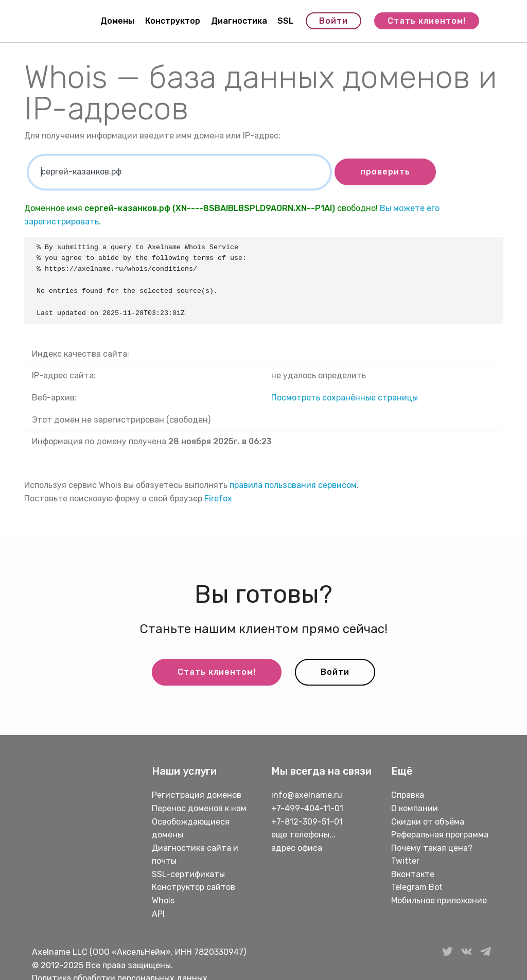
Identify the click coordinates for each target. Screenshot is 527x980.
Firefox (218, 498)
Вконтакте (413, 874)
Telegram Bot (417, 887)
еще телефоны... (303, 835)
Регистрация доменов (197, 795)
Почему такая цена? (432, 848)
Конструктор (173, 21)
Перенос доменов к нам (199, 808)
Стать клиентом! (427, 21)
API (158, 914)
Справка (408, 795)
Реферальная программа (440, 835)
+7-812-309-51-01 (307, 822)
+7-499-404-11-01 (307, 808)
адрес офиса (297, 848)
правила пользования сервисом (293, 485)
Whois (163, 900)
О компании (415, 808)
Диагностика (239, 21)
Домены (117, 21)
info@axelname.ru (307, 795)
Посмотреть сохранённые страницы (345, 398)
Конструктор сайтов (194, 887)
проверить (385, 172)
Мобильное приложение (439, 900)
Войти (333, 21)
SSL (285, 21)
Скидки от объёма (428, 822)
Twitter (405, 861)
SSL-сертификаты (189, 874)
